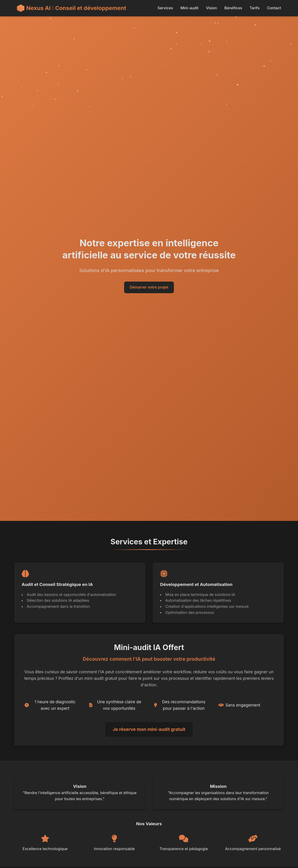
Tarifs (255, 8)
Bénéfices (233, 8)
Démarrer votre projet (149, 287)
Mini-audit (189, 8)
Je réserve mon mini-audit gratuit (149, 729)
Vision (211, 8)
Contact (274, 8)
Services (165, 8)
